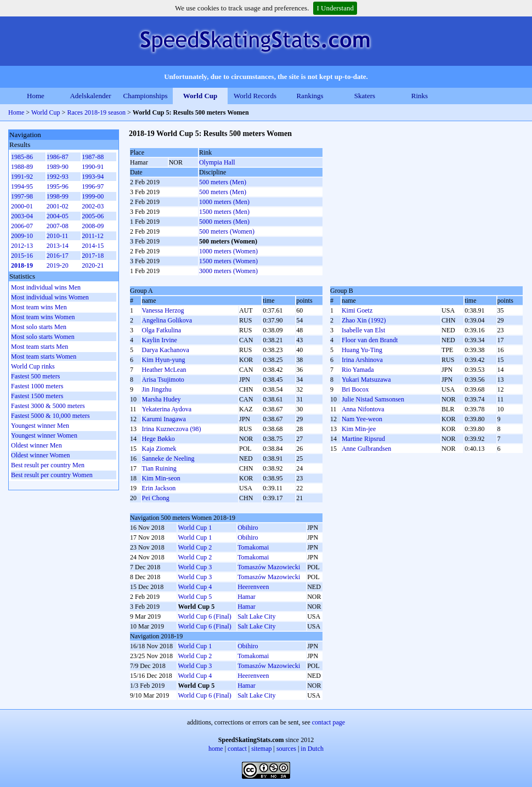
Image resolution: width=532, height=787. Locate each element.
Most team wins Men (39, 307)
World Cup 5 (195, 597)
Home (36, 96)
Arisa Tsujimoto (163, 380)
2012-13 (22, 246)
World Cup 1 (195, 528)
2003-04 (22, 216)
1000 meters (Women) (228, 251)
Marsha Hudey (162, 399)
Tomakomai (253, 547)
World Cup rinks (33, 366)
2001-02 (58, 206)
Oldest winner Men (36, 445)
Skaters (365, 96)
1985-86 (22, 157)
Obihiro (248, 528)
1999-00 (93, 196)
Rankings (310, 96)
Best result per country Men (48, 465)
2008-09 (93, 226)
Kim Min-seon (161, 478)
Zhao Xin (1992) (364, 320)
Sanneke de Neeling (168, 458)
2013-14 (58, 246)
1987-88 (93, 157)
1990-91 (93, 167)
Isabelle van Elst (363, 330)
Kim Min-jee (359, 429)
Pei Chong (156, 498)
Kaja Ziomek (159, 449)
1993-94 (93, 177)
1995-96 (58, 186)
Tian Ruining (159, 468)
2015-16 (22, 256)
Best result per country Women (52, 475)
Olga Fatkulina (162, 330)
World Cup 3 (195, 567)
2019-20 (58, 265)
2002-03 (93, 206)
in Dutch (312, 749)
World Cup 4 (195, 587)
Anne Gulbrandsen (366, 449)
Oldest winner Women (40, 455)
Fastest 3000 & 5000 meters (48, 406)
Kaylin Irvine (160, 340)
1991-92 (22, 177)
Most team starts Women (44, 356)
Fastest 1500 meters (37, 396)
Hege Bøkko (159, 439)
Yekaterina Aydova (167, 409)
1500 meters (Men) (224, 212)
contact (237, 749)
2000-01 (22, 206)
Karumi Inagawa (164, 419)
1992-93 (58, 177)
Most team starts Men (39, 347)
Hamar (247, 597)
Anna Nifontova (363, 409)
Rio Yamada (358, 370)
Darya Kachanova (166, 350)
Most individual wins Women (50, 297)
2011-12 (93, 236)
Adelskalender (90, 96)
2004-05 (58, 216)
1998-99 (58, 196)
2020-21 (93, 265)
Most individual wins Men (46, 287)
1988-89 (22, 167)
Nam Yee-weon (362, 419)
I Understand (335, 8)
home (216, 749)
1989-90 (58, 167)
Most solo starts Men (39, 327)
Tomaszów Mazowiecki (269, 567)
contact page (329, 722)
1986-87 (58, 157)
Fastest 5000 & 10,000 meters (50, 416)
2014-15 (93, 246)
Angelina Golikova (167, 320)
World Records (255, 96)
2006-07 (22, 226)
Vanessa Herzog (163, 310)
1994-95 (22, 186)
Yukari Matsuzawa (366, 380)
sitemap (261, 749)
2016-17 (58, 256)
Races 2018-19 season (96, 112)
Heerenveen (253, 587)
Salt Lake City (256, 616)
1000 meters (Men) (224, 202)
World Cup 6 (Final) (204, 616)
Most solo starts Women (43, 337)
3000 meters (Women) (228, 271)
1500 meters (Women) (228, 261)
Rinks (420, 96)
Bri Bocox (355, 389)
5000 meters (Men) (224, 222)
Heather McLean (164, 370)
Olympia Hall (217, 162)
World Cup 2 (195, 547)
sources (286, 749)
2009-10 (22, 236)
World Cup (200, 96)
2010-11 (58, 236)
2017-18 (93, 256)
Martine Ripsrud (363, 439)
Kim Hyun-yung (164, 360)
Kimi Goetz (357, 310)
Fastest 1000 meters (37, 386)
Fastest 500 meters (35, 376)
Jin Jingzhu (157, 389)
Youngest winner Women (44, 435)
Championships (146, 96)
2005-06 (93, 216)
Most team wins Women (43, 317)
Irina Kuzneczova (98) (172, 429)
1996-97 (93, 186)
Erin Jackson (159, 488)
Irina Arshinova (362, 360)
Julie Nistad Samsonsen (373, 399)
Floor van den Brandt (370, 340)
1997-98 (22, 196)
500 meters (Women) (227, 231)
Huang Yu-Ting (362, 350)
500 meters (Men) (223, 182)
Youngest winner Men (40, 426)
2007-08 (58, 226)
